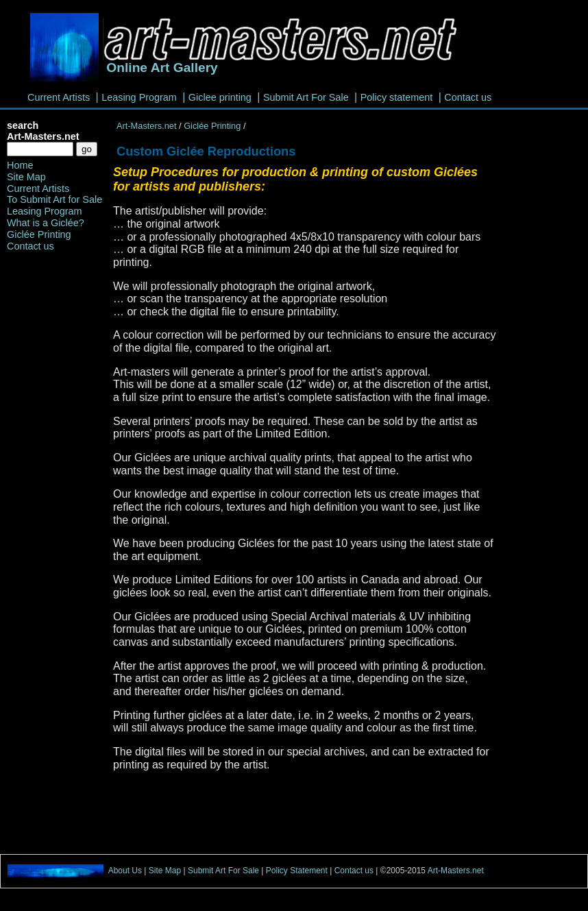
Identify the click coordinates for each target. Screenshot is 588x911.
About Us (125, 871)
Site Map (26, 177)
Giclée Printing (213, 126)
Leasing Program (139, 97)
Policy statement (397, 97)
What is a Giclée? (46, 223)
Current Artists (59, 97)
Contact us (468, 97)
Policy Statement (298, 871)
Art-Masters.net (146, 126)
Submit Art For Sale (306, 97)
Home (20, 165)
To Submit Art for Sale (54, 199)
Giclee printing (220, 97)
